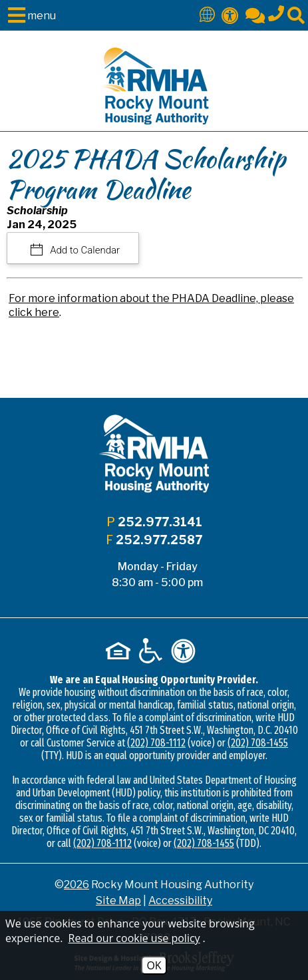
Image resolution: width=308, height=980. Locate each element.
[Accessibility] (230, 14)
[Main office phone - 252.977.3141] (276, 11)
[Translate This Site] (207, 14)
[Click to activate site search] (296, 14)
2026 (77, 885)
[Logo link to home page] (154, 86)
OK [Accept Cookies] (154, 965)
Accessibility (180, 900)
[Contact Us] (255, 14)
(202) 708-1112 (156, 743)
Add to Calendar (84, 250)
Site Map (118, 900)
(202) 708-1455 (258, 743)
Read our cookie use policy (134, 938)
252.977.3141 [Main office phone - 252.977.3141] (160, 522)
